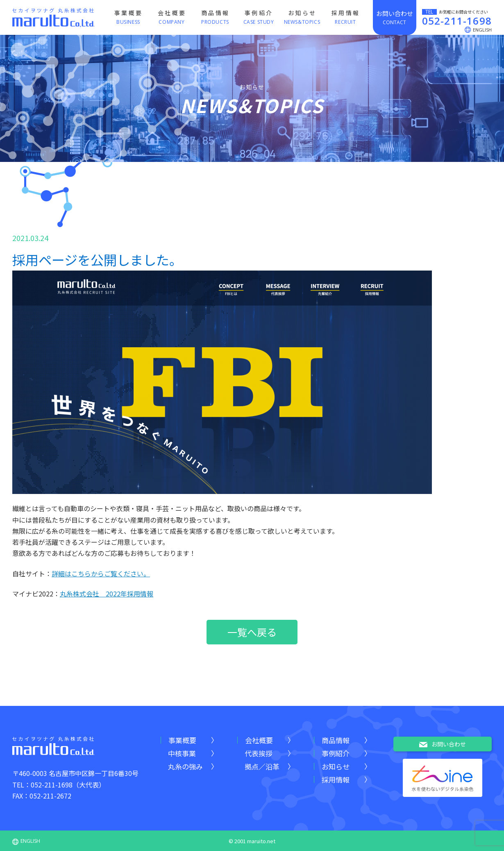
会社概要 (259, 740)
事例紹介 (336, 753)
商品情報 (336, 740)
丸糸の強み (185, 766)
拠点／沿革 (262, 766)
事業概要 (182, 740)
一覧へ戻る (252, 632)
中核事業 (182, 753)
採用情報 (336, 779)
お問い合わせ (443, 744)
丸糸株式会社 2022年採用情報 (107, 594)
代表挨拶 (259, 753)
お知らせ (336, 766)
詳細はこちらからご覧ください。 (101, 573)
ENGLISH (26, 841)
